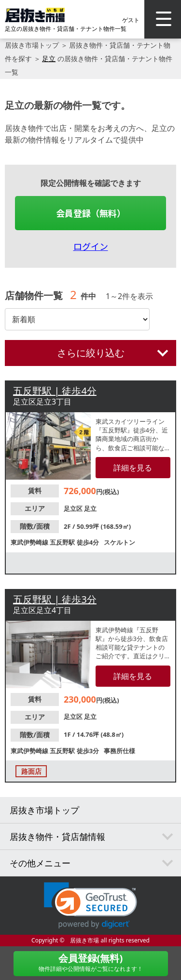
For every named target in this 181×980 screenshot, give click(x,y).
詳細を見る (133, 468)
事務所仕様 (119, 751)
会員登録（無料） (91, 213)
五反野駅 (63, 542)
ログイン (91, 246)
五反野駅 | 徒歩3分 (55, 599)
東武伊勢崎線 (30, 542)
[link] (90, 906)
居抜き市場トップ (32, 45)
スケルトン (119, 542)
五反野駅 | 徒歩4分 (55, 391)
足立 (49, 59)
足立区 (74, 509)
